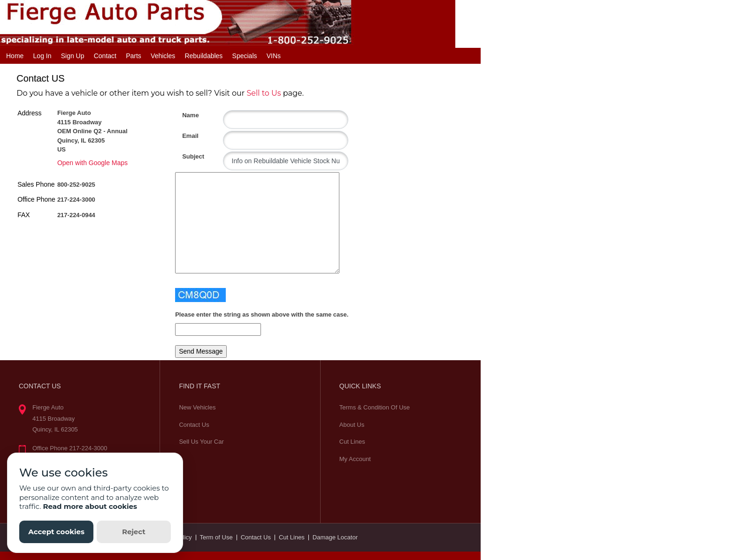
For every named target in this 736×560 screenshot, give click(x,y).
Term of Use (216, 537)
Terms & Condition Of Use (375, 407)
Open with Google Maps (92, 163)
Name (186, 115)
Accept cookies (56, 532)
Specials (245, 56)
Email (186, 136)
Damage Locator (335, 537)
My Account (355, 459)
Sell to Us (264, 93)
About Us (352, 425)
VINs (274, 56)
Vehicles (163, 56)
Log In (42, 56)
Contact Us (194, 425)
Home (15, 56)
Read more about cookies (90, 506)
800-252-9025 (76, 185)
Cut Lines (352, 442)
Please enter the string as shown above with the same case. (262, 314)
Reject (134, 532)
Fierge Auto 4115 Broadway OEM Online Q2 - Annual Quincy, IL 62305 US (92, 131)
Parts (134, 56)
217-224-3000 (76, 200)
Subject (186, 156)
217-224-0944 (76, 215)
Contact (105, 56)
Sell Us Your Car (201, 442)
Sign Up (73, 56)
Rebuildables (203, 56)
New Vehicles (197, 407)
